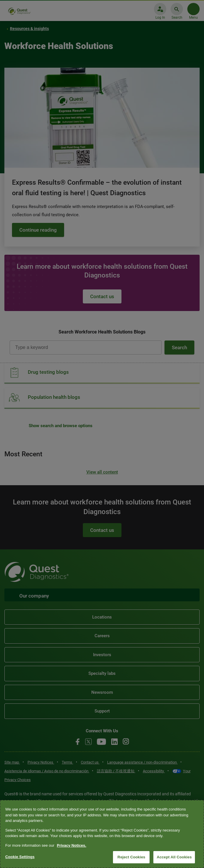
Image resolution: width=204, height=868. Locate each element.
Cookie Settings (20, 857)
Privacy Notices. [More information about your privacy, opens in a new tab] (71, 845)
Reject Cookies (131, 857)
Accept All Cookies (174, 857)
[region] (102, 834)
